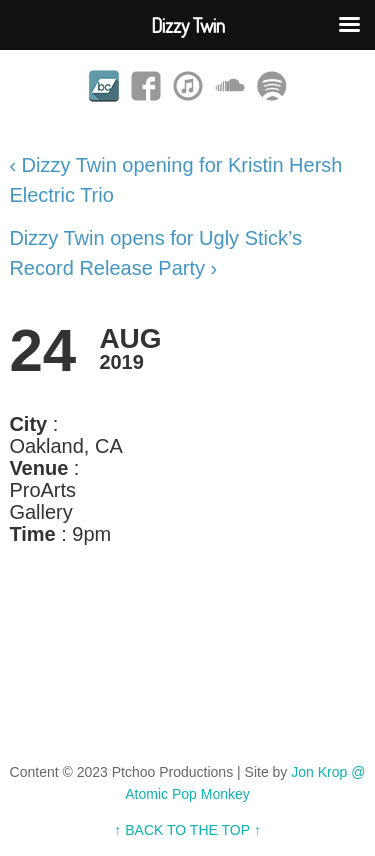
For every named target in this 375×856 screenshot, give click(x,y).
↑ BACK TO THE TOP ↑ (187, 830)
